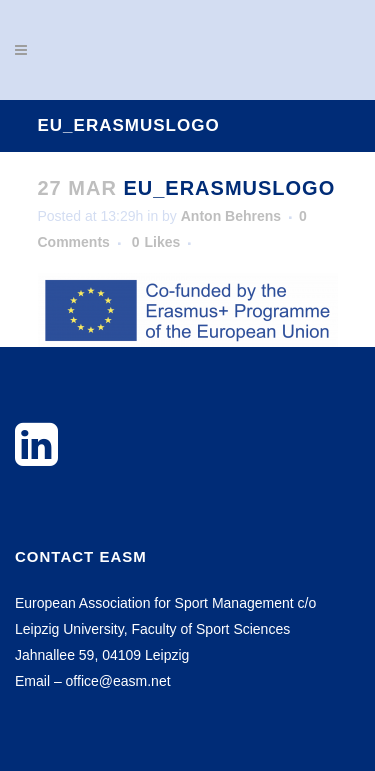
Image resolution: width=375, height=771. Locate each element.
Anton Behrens (231, 216)
